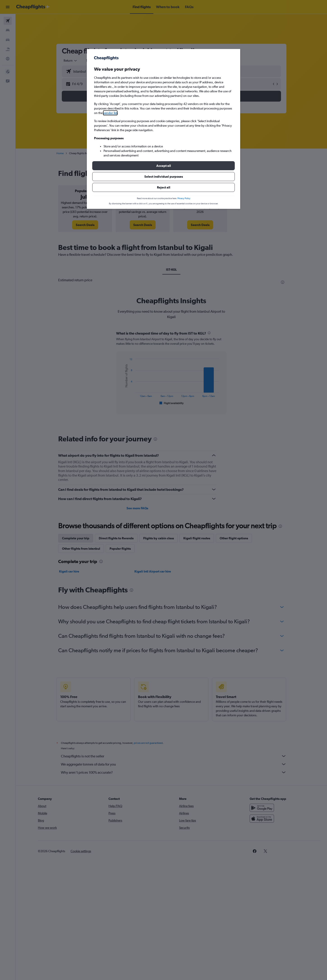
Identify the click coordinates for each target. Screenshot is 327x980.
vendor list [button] (110, 113)
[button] (163, 166)
